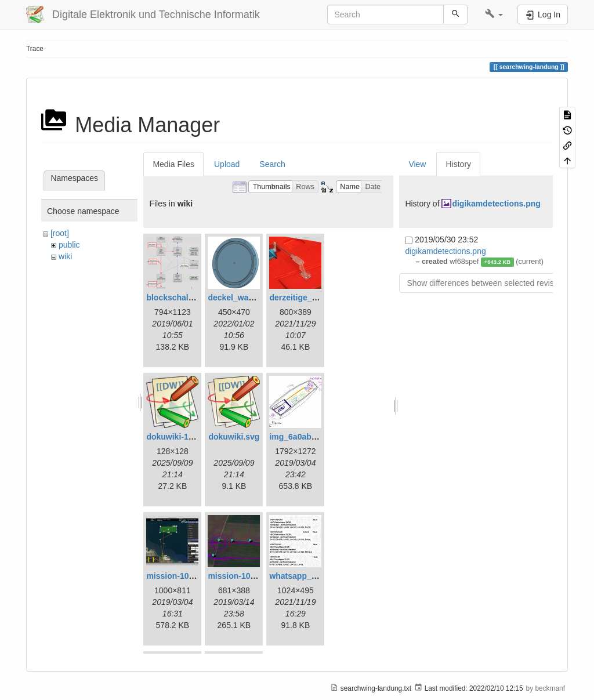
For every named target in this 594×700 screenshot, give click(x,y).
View (417, 164)
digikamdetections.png (496, 204)
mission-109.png (240, 576)
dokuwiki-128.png (180, 437)
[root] (60, 233)
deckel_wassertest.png (252, 298)
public (69, 245)
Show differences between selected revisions (488, 283)
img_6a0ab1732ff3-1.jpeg (317, 437)
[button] (494, 14)
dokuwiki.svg (234, 437)
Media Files (173, 164)
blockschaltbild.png (184, 298)
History (458, 164)
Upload (227, 164)
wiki (65, 256)
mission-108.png (178, 576)
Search (272, 164)
